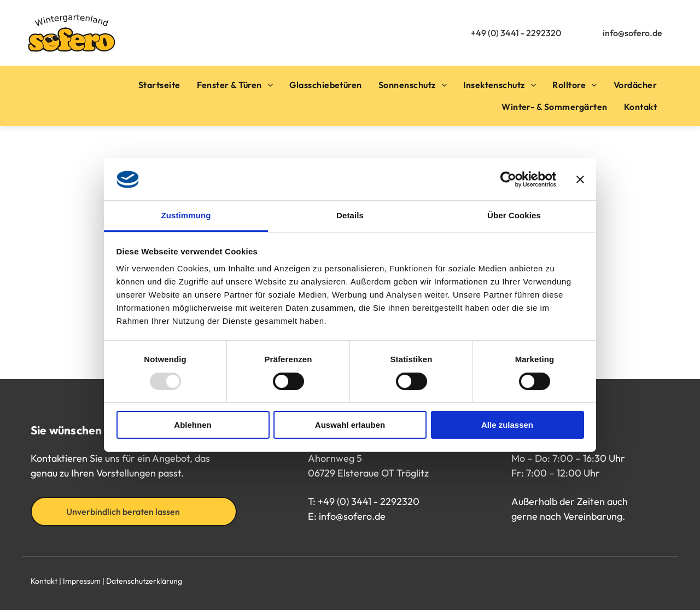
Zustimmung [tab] (186, 215)
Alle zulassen (507, 425)
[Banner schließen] (580, 179)
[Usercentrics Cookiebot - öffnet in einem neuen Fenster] (508, 179)
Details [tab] (350, 215)
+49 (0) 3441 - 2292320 (369, 501)
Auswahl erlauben (350, 425)
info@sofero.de (352, 516)
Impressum (82, 581)
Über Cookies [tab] (514, 215)
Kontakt (44, 581)
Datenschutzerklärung (144, 581)
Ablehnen (192, 425)
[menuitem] (159, 85)
